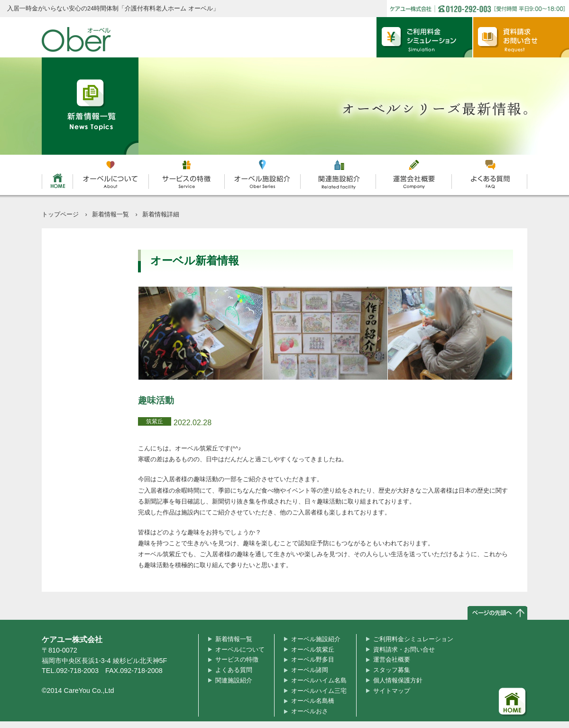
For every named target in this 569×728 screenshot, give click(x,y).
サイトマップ (392, 691)
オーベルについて (240, 649)
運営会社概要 (392, 659)
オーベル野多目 (313, 659)
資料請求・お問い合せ (404, 649)
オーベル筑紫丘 (313, 649)
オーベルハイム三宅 (319, 691)
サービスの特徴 (237, 659)
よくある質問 (234, 670)
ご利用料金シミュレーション (413, 639)
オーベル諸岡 (310, 670)
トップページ (60, 214)
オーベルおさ (310, 711)
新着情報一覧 (110, 214)
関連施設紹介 (234, 680)
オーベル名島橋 (313, 701)
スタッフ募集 (392, 670)
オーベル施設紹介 (316, 639)
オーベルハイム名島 (319, 680)
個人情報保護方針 (398, 680)
